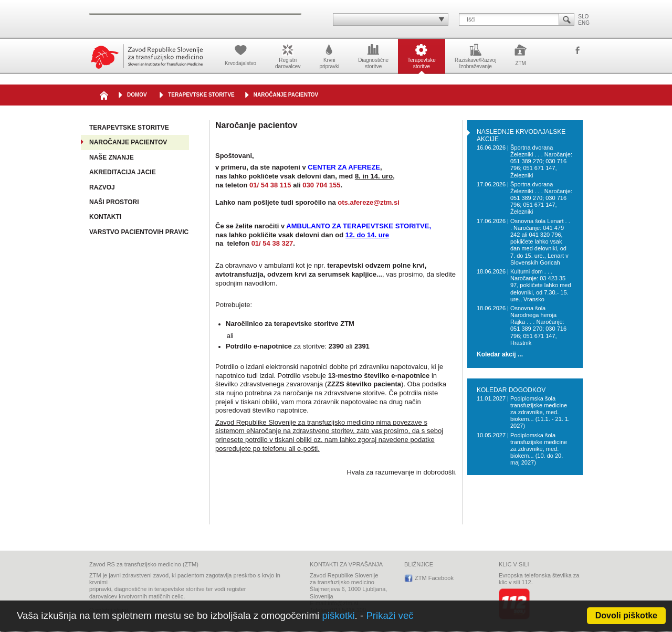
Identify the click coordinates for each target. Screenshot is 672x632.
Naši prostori (114, 202)
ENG (584, 23)
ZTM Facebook (577, 51)
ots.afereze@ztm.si (368, 202)
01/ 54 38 (265, 185)
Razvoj (102, 187)
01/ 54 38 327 (272, 243)
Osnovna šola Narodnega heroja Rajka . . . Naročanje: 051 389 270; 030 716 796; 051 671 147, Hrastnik (538, 325)
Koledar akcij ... (500, 355)
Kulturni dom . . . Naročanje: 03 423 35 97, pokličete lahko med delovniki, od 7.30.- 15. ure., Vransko (541, 285)
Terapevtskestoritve (422, 56)
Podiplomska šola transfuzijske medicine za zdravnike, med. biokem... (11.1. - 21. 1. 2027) (540, 412)
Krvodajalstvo (240, 54)
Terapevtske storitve (201, 95)
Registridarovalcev (288, 56)
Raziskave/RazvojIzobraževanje (475, 56)
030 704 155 (321, 185)
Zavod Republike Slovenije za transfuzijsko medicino (147, 56)
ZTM (521, 54)
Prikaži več (390, 615)
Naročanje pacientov (286, 95)
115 (286, 185)
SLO (583, 17)
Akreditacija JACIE (123, 172)
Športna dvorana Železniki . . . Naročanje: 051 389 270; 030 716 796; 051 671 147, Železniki (541, 161)
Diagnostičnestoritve (373, 56)
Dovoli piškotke (626, 615)
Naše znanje (112, 157)
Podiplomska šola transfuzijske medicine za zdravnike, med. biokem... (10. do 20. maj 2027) (539, 449)
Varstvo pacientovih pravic (139, 232)
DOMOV (137, 95)
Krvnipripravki (329, 56)
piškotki (338, 615)
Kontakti (105, 217)
